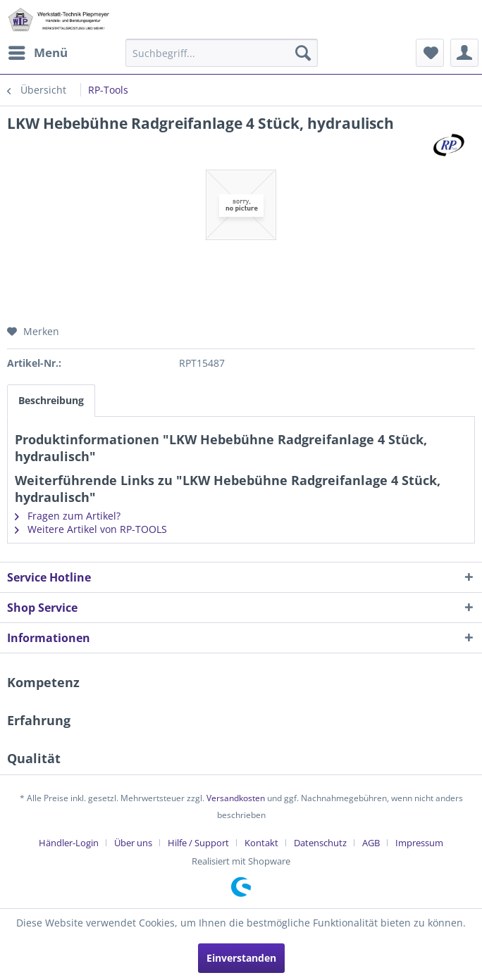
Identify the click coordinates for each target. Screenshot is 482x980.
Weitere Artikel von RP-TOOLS (91, 529)
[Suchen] (303, 53)
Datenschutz (320, 843)
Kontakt (261, 843)
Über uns (133, 843)
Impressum (419, 843)
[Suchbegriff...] (222, 53)
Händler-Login (69, 843)
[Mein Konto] (464, 53)
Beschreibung (51, 400)
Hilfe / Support (198, 843)
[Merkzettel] (430, 53)
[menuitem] (37, 53)
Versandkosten (236, 798)
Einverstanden (241, 958)
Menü (38, 51)
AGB (371, 843)
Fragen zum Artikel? (68, 516)
